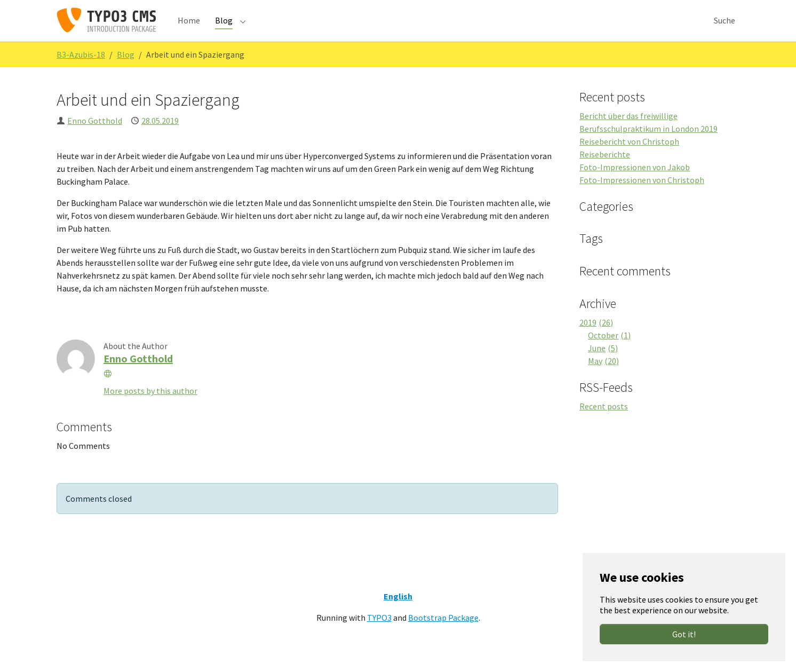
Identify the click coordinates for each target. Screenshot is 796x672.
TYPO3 (379, 635)
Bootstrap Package (443, 635)
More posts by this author (150, 408)
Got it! (684, 634)
